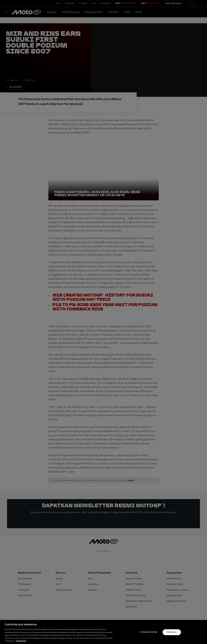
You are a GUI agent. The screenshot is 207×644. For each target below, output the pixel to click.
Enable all (172, 632)
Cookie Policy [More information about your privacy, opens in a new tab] (21, 641)
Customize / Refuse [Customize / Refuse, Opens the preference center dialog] (148, 632)
